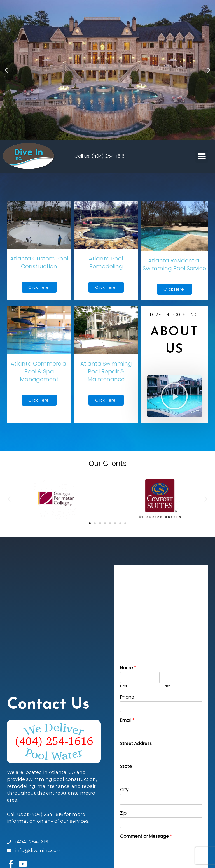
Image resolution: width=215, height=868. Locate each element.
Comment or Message (146, 836)
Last (166, 686)
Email (127, 721)
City (124, 790)
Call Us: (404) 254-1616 (100, 156)
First (124, 686)
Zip (123, 813)
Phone (127, 697)
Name (128, 668)
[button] (67, 135)
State (126, 767)
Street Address (136, 744)
